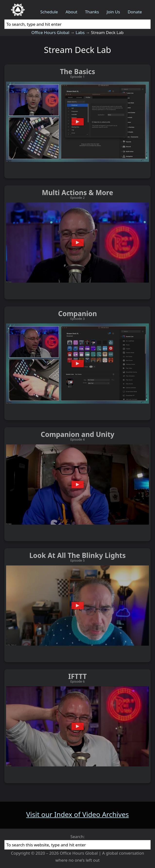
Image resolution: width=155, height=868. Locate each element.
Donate (135, 12)
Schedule (49, 12)
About (72, 12)
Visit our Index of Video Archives (78, 814)
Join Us (113, 12)
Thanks (92, 12)
